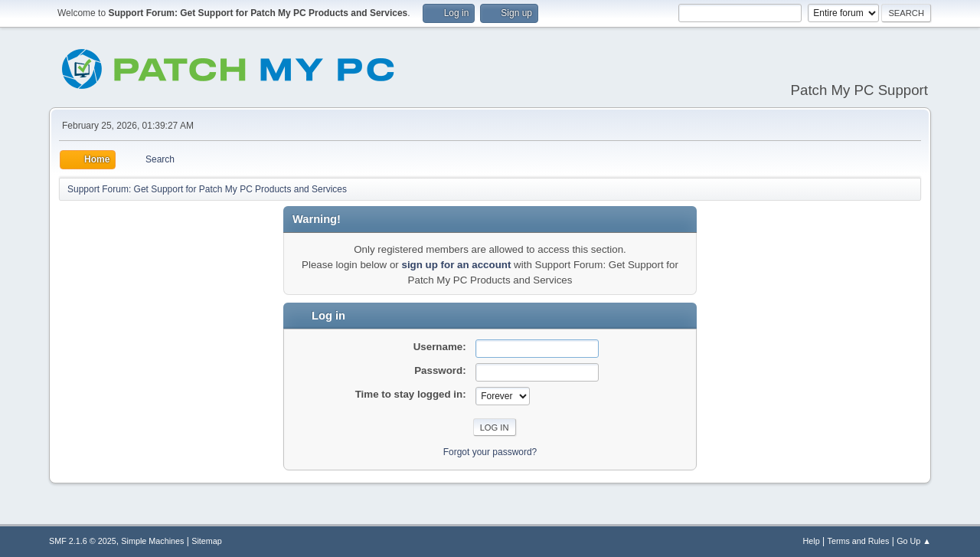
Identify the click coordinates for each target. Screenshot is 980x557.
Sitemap (207, 541)
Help (812, 541)
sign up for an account (456, 265)
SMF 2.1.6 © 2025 (83, 541)
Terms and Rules (859, 541)
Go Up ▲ (914, 541)
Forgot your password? (490, 452)
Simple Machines (152, 541)
